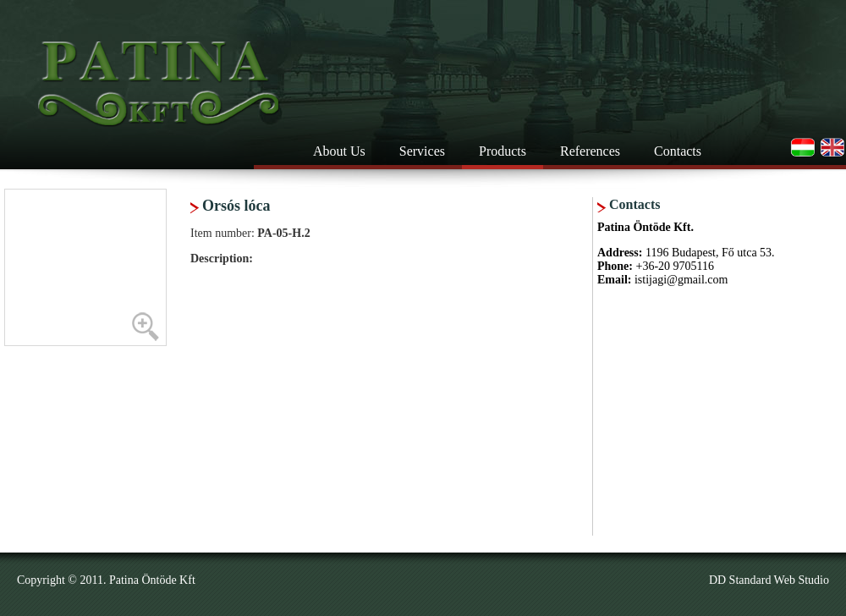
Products (503, 151)
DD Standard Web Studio (769, 580)
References (590, 151)
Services (422, 151)
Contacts (678, 151)
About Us (339, 151)
